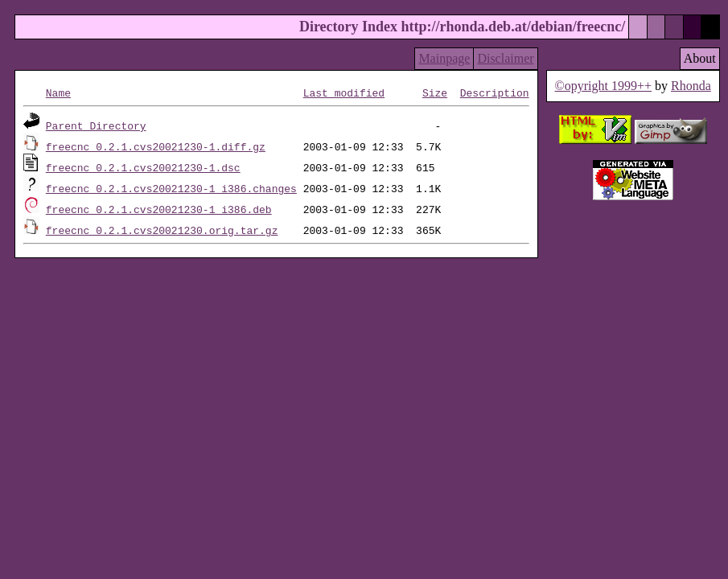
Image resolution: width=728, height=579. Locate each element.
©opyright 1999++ (603, 86)
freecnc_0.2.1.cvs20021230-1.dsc (143, 167)
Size (435, 92)
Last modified (344, 92)
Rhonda (691, 86)
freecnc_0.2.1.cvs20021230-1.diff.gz (156, 146)
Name (58, 92)
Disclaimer (505, 58)
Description (495, 92)
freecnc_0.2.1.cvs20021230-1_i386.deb (159, 209)
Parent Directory (96, 125)
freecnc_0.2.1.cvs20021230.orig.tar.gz (162, 230)
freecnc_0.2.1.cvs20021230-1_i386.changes (171, 188)
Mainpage (444, 58)
